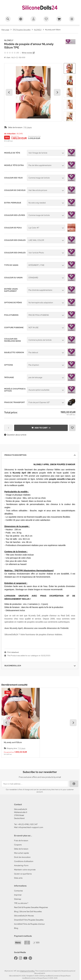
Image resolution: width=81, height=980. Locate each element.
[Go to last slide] (9, 92)
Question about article (15, 435)
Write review (27, 53)
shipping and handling (27, 971)
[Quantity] (8, 428)
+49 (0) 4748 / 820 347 (27, 824)
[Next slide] (57, 92)
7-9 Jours (28, 127)
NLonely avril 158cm (13, 742)
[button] (70, 68)
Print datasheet (13, 652)
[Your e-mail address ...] (35, 784)
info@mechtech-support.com (31, 827)
